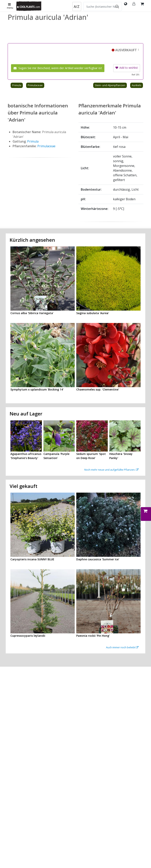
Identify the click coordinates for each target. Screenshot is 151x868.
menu (10, 6)
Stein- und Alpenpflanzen (110, 85)
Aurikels (137, 85)
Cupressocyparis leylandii (28, 636)
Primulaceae (35, 85)
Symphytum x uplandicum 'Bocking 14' (37, 389)
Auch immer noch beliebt (122, 647)
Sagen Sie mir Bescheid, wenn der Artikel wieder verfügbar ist (58, 68)
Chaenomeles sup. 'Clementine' (98, 389)
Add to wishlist (127, 68)
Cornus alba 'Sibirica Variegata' (32, 313)
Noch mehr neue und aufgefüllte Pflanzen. (111, 470)
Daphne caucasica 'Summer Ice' (98, 559)
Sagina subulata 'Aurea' (93, 313)
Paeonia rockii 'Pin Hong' (93, 636)
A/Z (77, 6)
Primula (17, 85)
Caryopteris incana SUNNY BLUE (32, 559)
